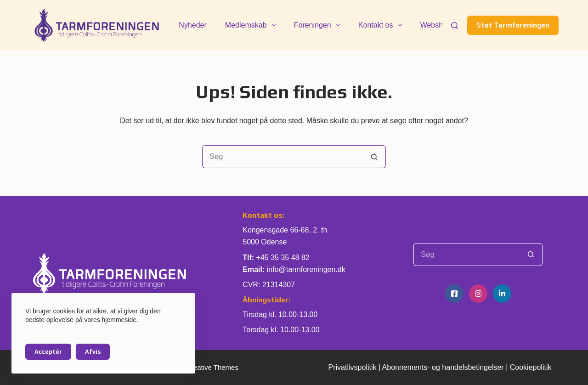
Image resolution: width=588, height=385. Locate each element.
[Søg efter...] (283, 157)
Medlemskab (252, 25)
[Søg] (455, 25)
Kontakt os (382, 25)
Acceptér (48, 352)
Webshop (436, 25)
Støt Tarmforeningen (513, 25)
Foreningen (319, 25)
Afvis (93, 352)
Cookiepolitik (531, 367)
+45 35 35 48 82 (283, 258)
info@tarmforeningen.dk (306, 269)
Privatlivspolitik (353, 367)
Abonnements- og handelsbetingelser (443, 367)
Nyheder (192, 25)
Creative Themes (212, 367)
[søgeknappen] (374, 157)
